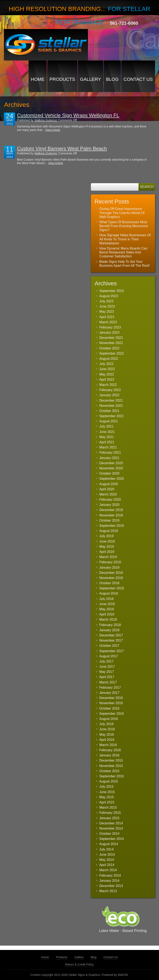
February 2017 (110, 687)
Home (38, 79)
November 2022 (111, 343)
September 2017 (112, 651)
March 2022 (108, 385)
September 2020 (112, 479)
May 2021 (107, 437)
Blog (112, 79)
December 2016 (111, 698)
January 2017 (109, 693)
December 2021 (111, 400)
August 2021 (109, 421)
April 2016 (107, 740)
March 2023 (108, 322)
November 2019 (111, 515)
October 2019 (109, 520)
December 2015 (111, 760)
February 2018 (110, 625)
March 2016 (108, 745)
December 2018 (111, 573)
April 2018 (107, 614)
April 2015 (107, 802)
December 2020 (111, 463)
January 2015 (109, 818)
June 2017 (107, 667)
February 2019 (110, 562)
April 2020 (107, 489)
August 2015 (109, 781)
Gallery (91, 79)
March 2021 (108, 447)
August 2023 (109, 296)
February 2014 (110, 875)
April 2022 (107, 380)
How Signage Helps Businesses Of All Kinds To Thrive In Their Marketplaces (125, 239)
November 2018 (111, 578)
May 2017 (107, 672)
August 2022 (109, 359)
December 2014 (111, 823)
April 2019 (107, 552)
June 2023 (107, 306)
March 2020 (108, 494)
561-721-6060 (124, 23)
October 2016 (109, 708)
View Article (53, 130)
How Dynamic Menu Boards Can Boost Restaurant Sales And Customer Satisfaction (123, 252)
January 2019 (109, 568)
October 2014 (109, 834)
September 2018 (112, 588)
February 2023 (110, 327)
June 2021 (107, 432)
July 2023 (107, 301)
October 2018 (109, 583)
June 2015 (107, 792)
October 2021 (109, 411)
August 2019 (109, 531)
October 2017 (109, 646)
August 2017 (109, 656)
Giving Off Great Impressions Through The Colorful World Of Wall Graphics (122, 213)
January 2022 (109, 395)
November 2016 (111, 703)
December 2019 (111, 510)
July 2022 (107, 364)
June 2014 (107, 855)
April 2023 (107, 317)
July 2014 (107, 849)
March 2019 (108, 557)
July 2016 (107, 724)
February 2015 (110, 813)
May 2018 (107, 609)
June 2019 (107, 541)
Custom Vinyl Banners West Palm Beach (62, 148)
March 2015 (108, 807)
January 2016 (109, 755)
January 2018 (109, 630)
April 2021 (107, 442)
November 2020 (111, 468)
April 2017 (107, 677)
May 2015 (107, 797)
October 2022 (109, 348)
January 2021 (109, 458)
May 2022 (107, 374)
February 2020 (110, 500)
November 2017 (111, 640)
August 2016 (109, 719)
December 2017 (111, 635)
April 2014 (107, 865)
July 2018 (107, 599)
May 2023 (107, 312)
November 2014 (111, 828)
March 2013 (108, 891)
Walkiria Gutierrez (46, 120)
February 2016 (110, 750)
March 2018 (108, 620)
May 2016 (107, 735)
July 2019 (107, 536)
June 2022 (107, 369)
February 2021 (110, 452)
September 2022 (112, 353)
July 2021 (107, 426)
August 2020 (109, 484)
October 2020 (109, 473)
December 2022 (111, 338)
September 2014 (112, 839)
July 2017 (107, 661)
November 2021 (111, 406)
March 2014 (108, 870)
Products (62, 79)
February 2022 (110, 390)
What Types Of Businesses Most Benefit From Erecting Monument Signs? (124, 226)
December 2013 (111, 886)
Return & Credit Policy (79, 964)
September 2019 (112, 526)
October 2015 (109, 771)
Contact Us (138, 79)
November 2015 (111, 766)
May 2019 (107, 547)
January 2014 (109, 881)
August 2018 (109, 593)
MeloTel (123, 975)
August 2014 (109, 844)
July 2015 (107, 787)
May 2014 (107, 860)
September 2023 (112, 291)
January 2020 (109, 505)
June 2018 (107, 604)
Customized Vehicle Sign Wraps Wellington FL (68, 115)
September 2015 (112, 776)
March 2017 (108, 682)
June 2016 (107, 729)
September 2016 (112, 714)
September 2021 (112, 416)
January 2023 (109, 333)
